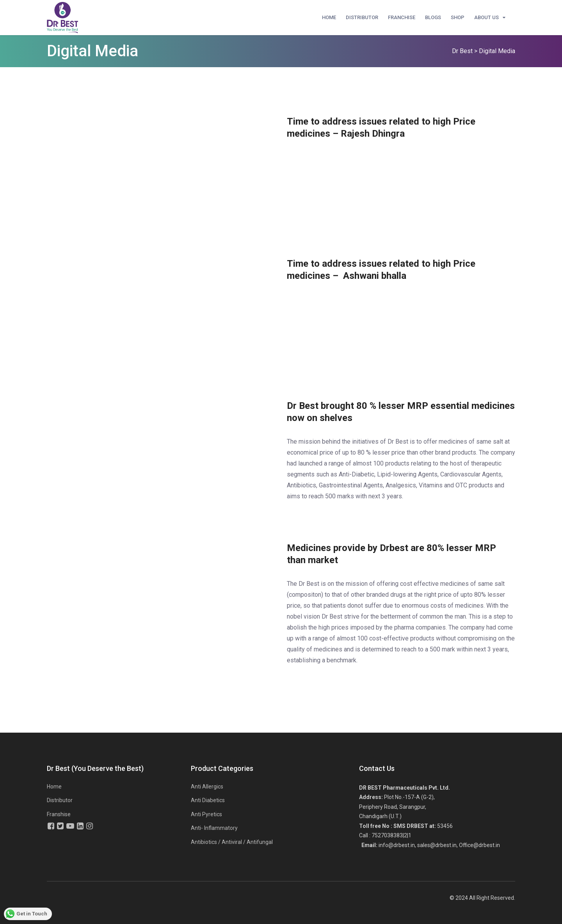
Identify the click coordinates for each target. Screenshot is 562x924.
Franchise (402, 17)
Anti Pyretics (206, 814)
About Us (486, 17)
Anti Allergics (207, 787)
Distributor (362, 17)
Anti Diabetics (208, 800)
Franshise (59, 814)
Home (329, 17)
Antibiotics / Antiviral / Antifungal (232, 842)
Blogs (433, 17)
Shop (458, 17)
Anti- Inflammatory (214, 828)
